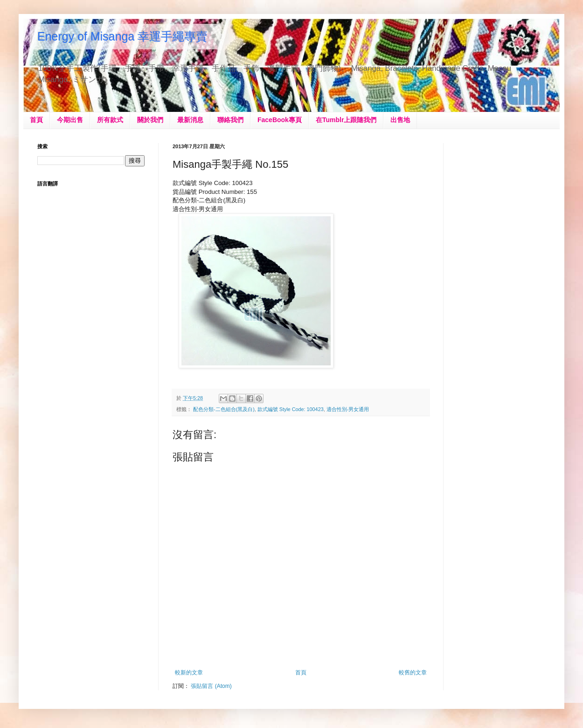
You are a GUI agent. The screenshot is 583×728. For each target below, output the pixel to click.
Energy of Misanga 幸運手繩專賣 (122, 36)
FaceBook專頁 (280, 120)
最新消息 (190, 120)
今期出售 (70, 120)
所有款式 (110, 120)
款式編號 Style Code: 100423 (291, 409)
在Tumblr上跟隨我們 (346, 120)
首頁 (36, 120)
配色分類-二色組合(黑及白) (224, 409)
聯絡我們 (230, 120)
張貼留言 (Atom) (211, 686)
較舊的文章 (413, 673)
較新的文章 (189, 673)
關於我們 (150, 120)
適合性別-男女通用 (348, 409)
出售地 (400, 120)
